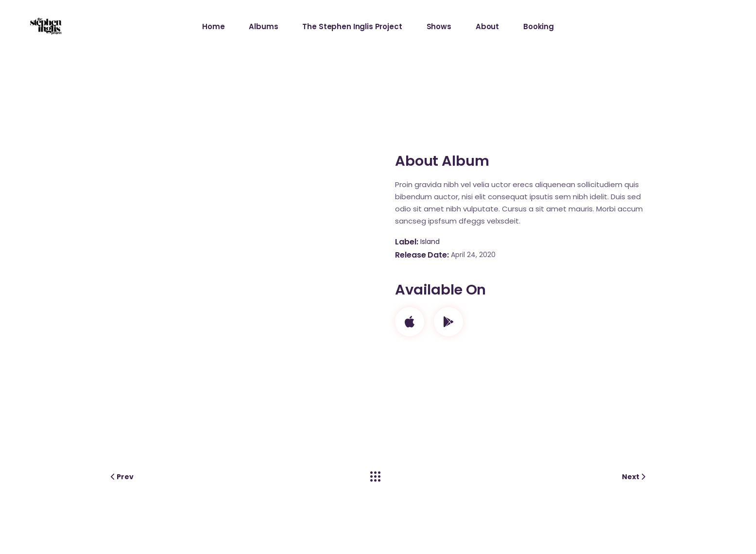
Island (430, 242)
